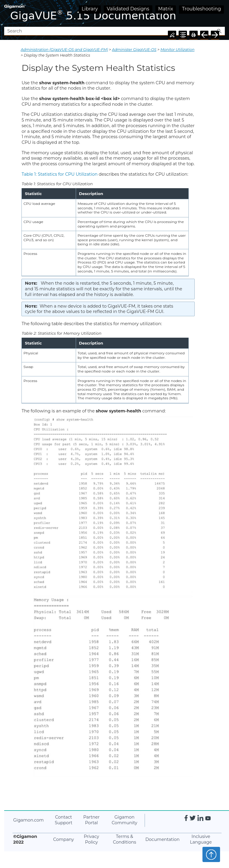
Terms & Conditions (125, 839)
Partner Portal (91, 820)
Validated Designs (128, 9)
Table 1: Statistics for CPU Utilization (59, 174)
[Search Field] (114, 31)
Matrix (166, 9)
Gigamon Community (124, 820)
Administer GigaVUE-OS (134, 50)
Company (64, 839)
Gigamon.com (28, 820)
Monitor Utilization (177, 50)
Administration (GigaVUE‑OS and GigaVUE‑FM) (64, 50)
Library (90, 9)
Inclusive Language (201, 839)
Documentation (162, 839)
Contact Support (64, 820)
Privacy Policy (91, 839)
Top (211, 854)
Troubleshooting (201, 9)
